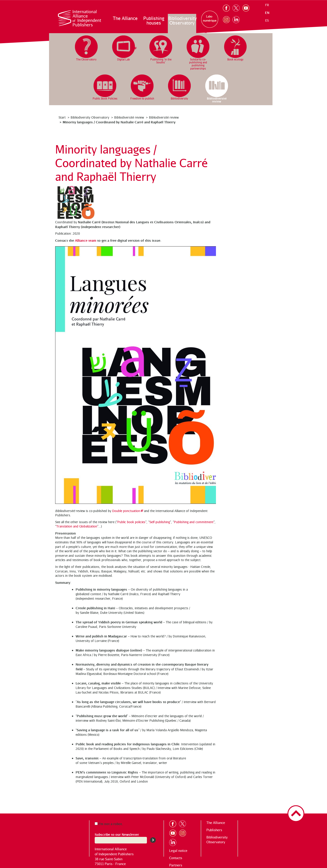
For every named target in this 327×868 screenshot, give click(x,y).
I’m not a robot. (109, 824)
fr (267, 5)
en (267, 13)
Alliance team (86, 240)
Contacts (176, 858)
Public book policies (131, 522)
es (267, 20)
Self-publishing (160, 522)
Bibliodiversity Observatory (182, 21)
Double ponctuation (126, 511)
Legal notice (178, 851)
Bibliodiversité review (129, 117)
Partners (176, 865)
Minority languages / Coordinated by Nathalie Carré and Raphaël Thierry (119, 122)
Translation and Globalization (77, 526)
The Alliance (125, 18)
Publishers (214, 830)
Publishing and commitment (194, 522)
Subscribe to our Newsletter (117, 834)
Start (62, 117)
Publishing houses (154, 21)
